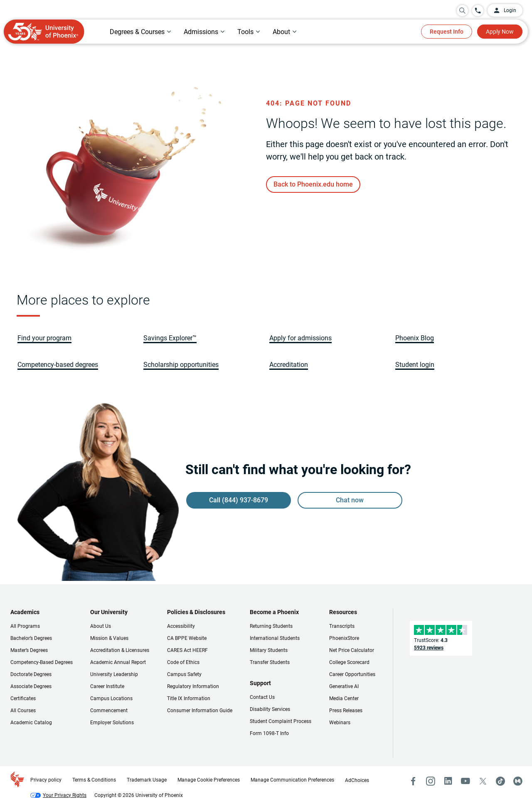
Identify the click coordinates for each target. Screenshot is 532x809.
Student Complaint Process (281, 721)
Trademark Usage (147, 780)
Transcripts (342, 626)
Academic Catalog (31, 723)
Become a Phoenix (274, 612)
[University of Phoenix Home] (44, 32)
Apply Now (500, 32)
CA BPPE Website (187, 638)
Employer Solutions (112, 723)
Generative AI (344, 686)
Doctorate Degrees (31, 674)
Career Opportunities (352, 674)
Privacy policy (46, 780)
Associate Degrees (31, 686)
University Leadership (114, 674)
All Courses (23, 711)
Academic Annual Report (118, 662)
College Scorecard (349, 662)
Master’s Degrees (29, 650)
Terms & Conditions (94, 780)
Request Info (447, 32)
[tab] (140, 32)
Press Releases (346, 711)
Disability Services (270, 709)
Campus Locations (111, 698)
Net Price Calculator (352, 650)
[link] (313, 184)
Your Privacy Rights (65, 795)
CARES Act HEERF (187, 650)
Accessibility (181, 626)
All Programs (25, 626)
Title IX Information (189, 698)
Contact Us (262, 697)
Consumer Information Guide (200, 711)
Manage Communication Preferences (292, 780)
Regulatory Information (193, 686)
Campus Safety (184, 674)
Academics (25, 612)
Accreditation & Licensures (120, 650)
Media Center (344, 698)
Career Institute (107, 686)
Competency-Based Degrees (42, 662)
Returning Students (271, 626)
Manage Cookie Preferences (209, 780)
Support (260, 683)
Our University (109, 612)
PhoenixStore (344, 638)
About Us (101, 626)
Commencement (109, 711)
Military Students (269, 650)
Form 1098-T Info (269, 733)
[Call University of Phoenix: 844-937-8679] (478, 11)
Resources (343, 612)
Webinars (340, 723)
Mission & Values (109, 638)
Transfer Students (270, 662)
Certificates (23, 698)
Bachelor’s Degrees (31, 638)
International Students (275, 638)
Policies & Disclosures (196, 612)
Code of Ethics (183, 662)
